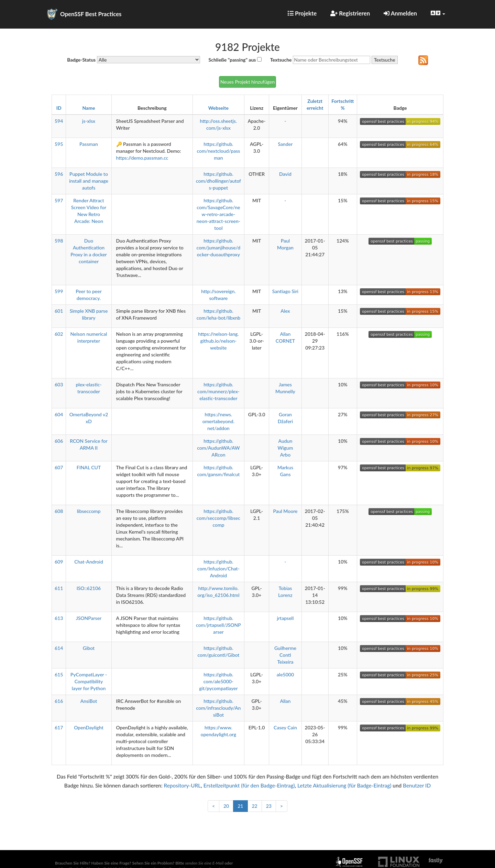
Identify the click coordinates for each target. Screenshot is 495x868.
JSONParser (89, 618)
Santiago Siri (285, 291)
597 (59, 200)
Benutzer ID (417, 785)
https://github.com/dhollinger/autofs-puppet (218, 181)
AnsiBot (89, 701)
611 (59, 588)
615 (59, 674)
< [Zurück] (213, 806)
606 (59, 441)
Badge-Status (81, 60)
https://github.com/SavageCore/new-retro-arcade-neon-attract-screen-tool (218, 214)
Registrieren (350, 13)
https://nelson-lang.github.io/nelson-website (218, 341)
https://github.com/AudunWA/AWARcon (218, 448)
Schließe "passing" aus (232, 60)
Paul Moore (285, 511)
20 (226, 806)
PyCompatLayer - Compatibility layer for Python (89, 681)
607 (59, 467)
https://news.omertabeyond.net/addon (218, 421)
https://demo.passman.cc (142, 158)
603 (59, 384)
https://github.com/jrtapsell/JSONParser (218, 625)
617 (59, 727)
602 (59, 334)
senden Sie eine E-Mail (205, 863)
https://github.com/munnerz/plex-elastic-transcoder (218, 391)
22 (255, 806)
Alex (285, 311)
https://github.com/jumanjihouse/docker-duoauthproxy (219, 248)
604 (59, 414)
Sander (285, 144)
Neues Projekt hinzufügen (247, 82)
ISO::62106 (89, 588)
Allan (285, 701)
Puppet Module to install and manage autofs (89, 181)
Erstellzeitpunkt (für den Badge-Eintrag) (249, 785)
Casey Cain (285, 727)
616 (59, 701)
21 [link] (240, 806)
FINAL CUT (89, 467)
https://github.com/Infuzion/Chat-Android (218, 569)
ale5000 (285, 674)
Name (89, 108)
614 (59, 648)
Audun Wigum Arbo (285, 448)
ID (59, 108)
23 (269, 806)
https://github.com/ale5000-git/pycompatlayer (218, 681)
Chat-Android (89, 562)
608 (59, 511)
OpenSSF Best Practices (91, 14)
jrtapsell (285, 618)
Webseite (218, 108)
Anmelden (400, 13)
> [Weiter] (282, 806)
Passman (89, 144)
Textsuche (281, 60)
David (285, 174)
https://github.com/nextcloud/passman (218, 151)
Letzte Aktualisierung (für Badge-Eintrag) (344, 785)
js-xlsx (89, 121)
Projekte (302, 13)
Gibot (89, 648)
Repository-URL (182, 785)
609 (59, 562)
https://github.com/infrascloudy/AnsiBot (218, 708)
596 (59, 174)
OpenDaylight (89, 727)
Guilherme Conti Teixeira (285, 655)
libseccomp (89, 511)
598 (59, 241)
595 (59, 144)
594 (59, 121)
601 (59, 311)
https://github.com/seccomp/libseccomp (218, 518)
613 (59, 618)
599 (59, 291)
